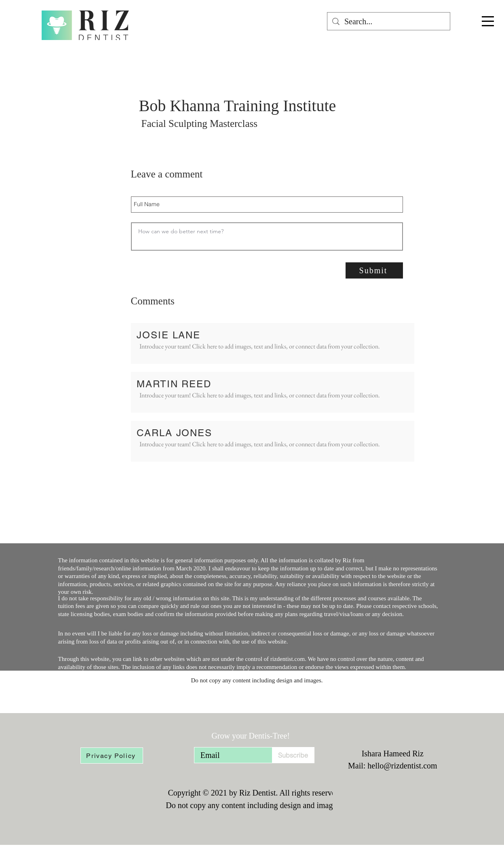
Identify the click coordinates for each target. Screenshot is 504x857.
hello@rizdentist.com (402, 766)
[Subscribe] (293, 755)
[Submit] (374, 270)
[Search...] (389, 21)
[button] (488, 21)
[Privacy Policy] (112, 756)
